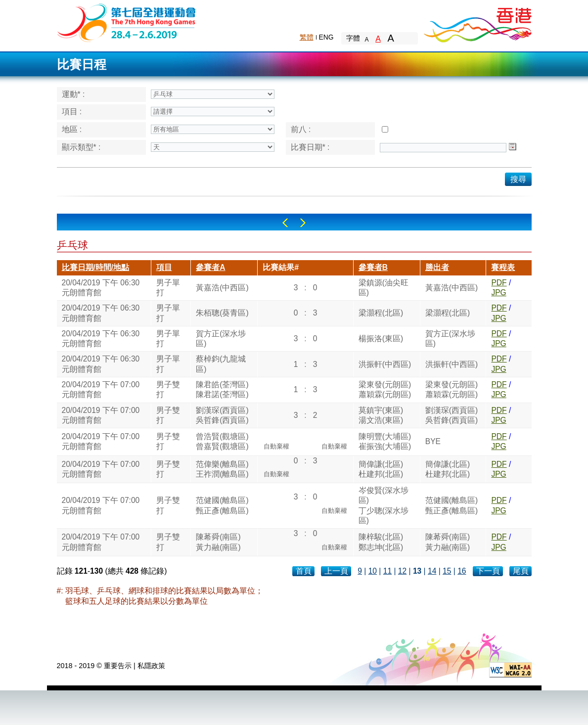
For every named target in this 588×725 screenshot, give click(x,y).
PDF (499, 283)
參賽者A (210, 267)
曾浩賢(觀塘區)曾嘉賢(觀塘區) (222, 441)
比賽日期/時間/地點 (96, 267)
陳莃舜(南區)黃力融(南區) (218, 542)
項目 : (72, 112)
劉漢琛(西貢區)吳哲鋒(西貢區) (222, 415)
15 (447, 571)
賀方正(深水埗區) (221, 339)
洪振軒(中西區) (385, 364)
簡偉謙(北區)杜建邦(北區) (381, 469)
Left (285, 223)
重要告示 (118, 666)
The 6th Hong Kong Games (127, 22)
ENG (326, 37)
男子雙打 (168, 389)
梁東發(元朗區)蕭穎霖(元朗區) (385, 389)
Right (303, 223)
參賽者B (373, 267)
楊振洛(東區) (381, 339)
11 (387, 571)
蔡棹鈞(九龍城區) (221, 364)
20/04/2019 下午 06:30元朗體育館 (101, 288)
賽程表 (503, 267)
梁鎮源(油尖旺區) (384, 288)
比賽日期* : (310, 147)
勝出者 (437, 267)
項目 (164, 267)
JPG (498, 293)
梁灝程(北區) (381, 313)
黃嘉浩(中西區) (222, 288)
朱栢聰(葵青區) (222, 313)
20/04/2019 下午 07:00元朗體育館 (101, 389)
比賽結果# (281, 267)
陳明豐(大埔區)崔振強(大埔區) (385, 441)
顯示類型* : (81, 147)
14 (432, 571)
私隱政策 (151, 666)
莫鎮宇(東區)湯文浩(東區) (381, 415)
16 (462, 571)
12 (402, 571)
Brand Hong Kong (477, 22)
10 (373, 571)
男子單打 (168, 288)
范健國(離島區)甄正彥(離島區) (222, 505)
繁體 (307, 37)
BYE (433, 441)
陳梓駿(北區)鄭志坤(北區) (381, 542)
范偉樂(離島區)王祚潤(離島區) (222, 469)
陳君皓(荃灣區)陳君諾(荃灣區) (222, 389)
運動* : (73, 94)
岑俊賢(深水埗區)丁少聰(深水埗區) (384, 505)
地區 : (72, 129)
